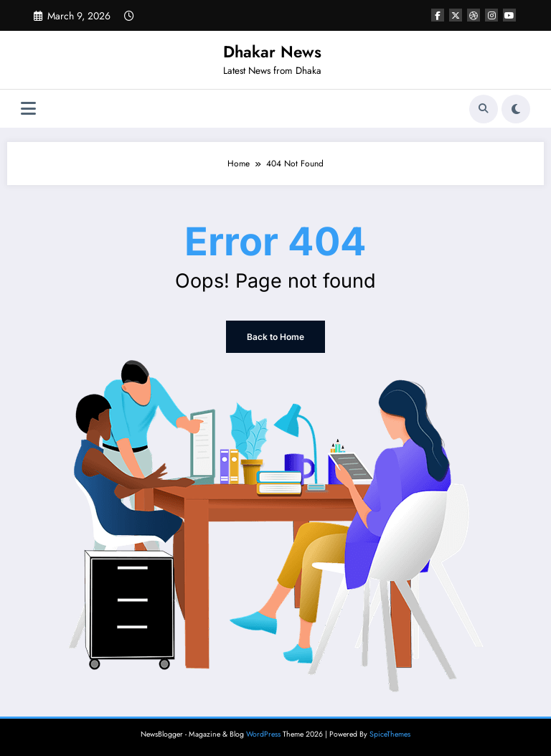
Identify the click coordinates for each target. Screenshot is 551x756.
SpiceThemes (390, 734)
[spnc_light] (516, 109)
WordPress (263, 734)
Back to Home (275, 337)
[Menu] (28, 109)
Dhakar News (272, 52)
